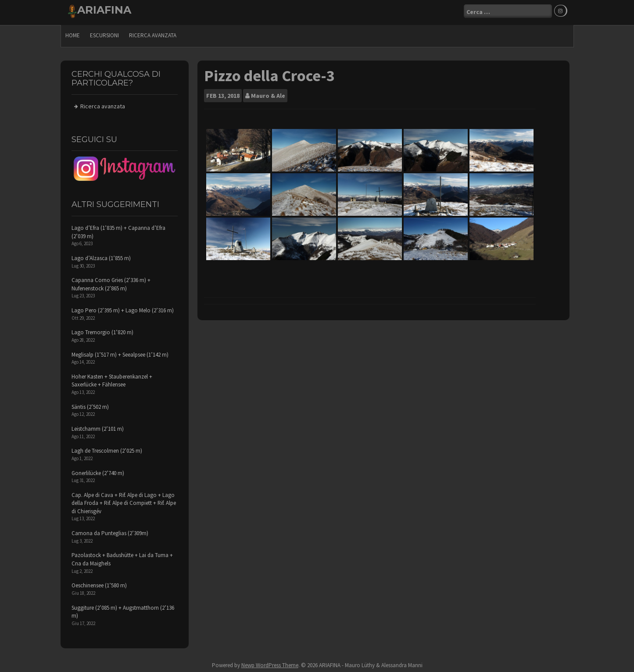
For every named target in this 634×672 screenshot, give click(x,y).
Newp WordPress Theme (270, 663)
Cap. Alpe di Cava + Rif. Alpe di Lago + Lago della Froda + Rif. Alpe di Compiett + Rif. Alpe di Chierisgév (124, 500)
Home (73, 33)
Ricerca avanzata (153, 33)
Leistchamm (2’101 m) (98, 427)
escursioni (104, 33)
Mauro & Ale (268, 93)
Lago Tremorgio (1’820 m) (102, 330)
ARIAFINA (104, 10)
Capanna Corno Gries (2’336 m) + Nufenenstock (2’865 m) (111, 282)
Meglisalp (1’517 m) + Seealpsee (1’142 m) (120, 352)
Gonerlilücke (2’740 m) (98, 470)
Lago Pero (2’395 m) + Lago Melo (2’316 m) (123, 308)
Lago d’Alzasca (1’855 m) (101, 256)
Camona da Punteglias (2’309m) (110, 531)
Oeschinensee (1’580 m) (99, 583)
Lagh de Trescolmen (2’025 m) (107, 449)
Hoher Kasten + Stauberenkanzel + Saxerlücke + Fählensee (112, 379)
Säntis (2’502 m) (90, 404)
